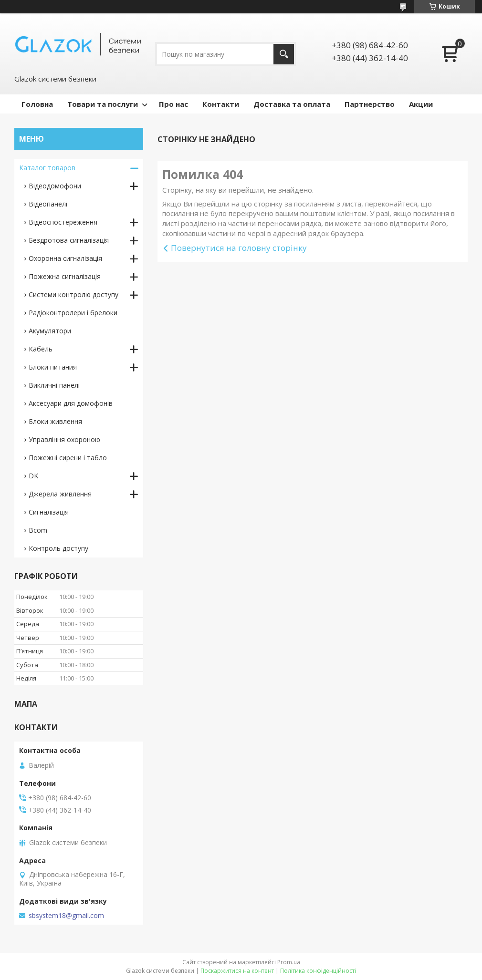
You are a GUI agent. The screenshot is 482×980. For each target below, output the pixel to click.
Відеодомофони (55, 186)
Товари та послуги (103, 104)
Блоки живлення (55, 421)
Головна (37, 104)
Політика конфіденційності (318, 971)
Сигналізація (49, 512)
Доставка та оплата (292, 104)
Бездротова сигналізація (69, 240)
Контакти (221, 104)
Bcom (38, 530)
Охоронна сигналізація (65, 258)
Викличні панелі (54, 385)
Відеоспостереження (63, 222)
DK (33, 476)
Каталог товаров (47, 168)
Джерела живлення (60, 494)
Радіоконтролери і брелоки (73, 313)
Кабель (41, 349)
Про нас (173, 104)
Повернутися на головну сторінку (239, 248)
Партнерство (370, 104)
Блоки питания (53, 367)
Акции (421, 104)
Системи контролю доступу (73, 294)
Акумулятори (50, 331)
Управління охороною (64, 439)
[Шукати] (284, 54)
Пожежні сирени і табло (68, 458)
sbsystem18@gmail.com (66, 916)
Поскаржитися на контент (237, 971)
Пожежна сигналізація (65, 276)
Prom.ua (289, 962)
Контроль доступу (58, 548)
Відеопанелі (48, 204)
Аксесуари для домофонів (71, 403)
